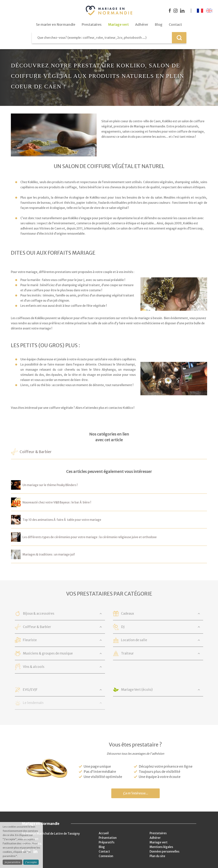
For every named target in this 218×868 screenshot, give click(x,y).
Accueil (104, 833)
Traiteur (127, 653)
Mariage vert (159, 842)
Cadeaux (127, 614)
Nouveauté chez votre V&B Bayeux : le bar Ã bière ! (57, 502)
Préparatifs (107, 842)
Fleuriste (30, 640)
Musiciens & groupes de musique (48, 653)
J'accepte (31, 862)
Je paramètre (12, 862)
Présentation (108, 838)
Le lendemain (33, 703)
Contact (104, 851)
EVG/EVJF (30, 690)
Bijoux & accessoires (39, 614)
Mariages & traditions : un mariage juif (49, 554)
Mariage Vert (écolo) (137, 690)
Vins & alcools (34, 667)
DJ (123, 627)
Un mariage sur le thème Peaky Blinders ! (50, 485)
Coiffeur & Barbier (36, 452)
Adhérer (155, 838)
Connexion (106, 856)
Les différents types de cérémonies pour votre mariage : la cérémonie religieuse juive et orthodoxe (90, 537)
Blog (102, 847)
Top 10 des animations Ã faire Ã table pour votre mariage (62, 520)
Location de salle (134, 640)
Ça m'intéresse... (135, 793)
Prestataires (158, 833)
